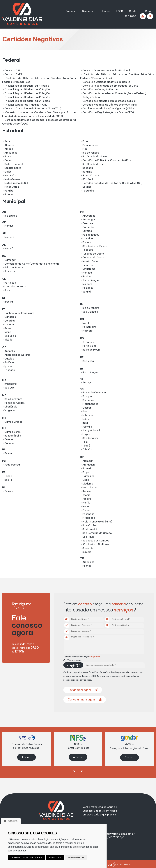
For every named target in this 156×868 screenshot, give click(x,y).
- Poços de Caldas (13, 403)
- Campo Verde (12, 432)
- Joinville (86, 427)
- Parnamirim (88, 327)
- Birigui (85, 472)
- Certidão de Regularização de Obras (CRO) (107, 112)
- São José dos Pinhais (94, 246)
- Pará (84, 141)
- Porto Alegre (89, 372)
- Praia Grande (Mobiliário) (96, 522)
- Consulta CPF (11, 70)
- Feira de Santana (13, 267)
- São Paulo (87, 179)
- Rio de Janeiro (90, 153)
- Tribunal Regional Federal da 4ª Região (26, 97)
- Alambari (87, 461)
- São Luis (8, 388)
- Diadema (87, 484)
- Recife (7, 480)
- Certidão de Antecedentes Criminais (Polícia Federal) (113, 93)
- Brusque (86, 396)
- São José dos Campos (95, 541)
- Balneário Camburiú (93, 392)
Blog (148, 11)
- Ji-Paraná (87, 342)
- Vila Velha (9, 336)
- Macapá (8, 237)
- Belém (7, 453)
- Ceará (7, 160)
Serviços (87, 11)
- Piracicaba (88, 518)
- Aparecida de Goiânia (16, 355)
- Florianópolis (89, 404)
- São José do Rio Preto (95, 544)
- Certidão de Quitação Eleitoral (100, 89)
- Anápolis (9, 351)
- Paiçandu (87, 288)
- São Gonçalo (89, 312)
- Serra (6, 328)
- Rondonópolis (12, 436)
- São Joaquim (89, 438)
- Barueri (86, 468)
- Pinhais (85, 242)
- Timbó (85, 446)
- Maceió (8, 248)
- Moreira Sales (89, 261)
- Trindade (9, 370)
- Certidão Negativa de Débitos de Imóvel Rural (108, 105)
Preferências (76, 858)
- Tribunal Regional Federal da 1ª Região (26, 86)
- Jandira (86, 499)
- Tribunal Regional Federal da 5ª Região (26, 101)
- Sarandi (86, 292)
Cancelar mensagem (85, 699)
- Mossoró (86, 331)
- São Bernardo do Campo (96, 533)
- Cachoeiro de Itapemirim (18, 313)
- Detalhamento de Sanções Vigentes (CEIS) (107, 108)
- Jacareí (86, 495)
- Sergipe (86, 187)
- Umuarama (88, 269)
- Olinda (7, 476)
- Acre (6, 141)
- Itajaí (84, 423)
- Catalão (8, 359)
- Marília (85, 503)
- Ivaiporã (86, 284)
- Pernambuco (89, 145)
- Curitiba (86, 231)
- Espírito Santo (12, 168)
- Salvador (9, 271)
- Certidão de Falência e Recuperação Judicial (108, 101)
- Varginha (8, 410)
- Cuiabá (8, 439)
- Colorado (87, 227)
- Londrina (87, 238)
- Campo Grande (12, 422)
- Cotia (85, 480)
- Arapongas (88, 219)
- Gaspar (86, 408)
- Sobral (7, 290)
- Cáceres (8, 443)
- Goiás (7, 172)
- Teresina (8, 491)
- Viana (7, 332)
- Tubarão (86, 449)
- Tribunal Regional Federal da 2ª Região (26, 89)
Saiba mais (55, 858)
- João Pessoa (11, 465)
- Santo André (89, 529)
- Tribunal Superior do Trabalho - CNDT (26, 105)
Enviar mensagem (83, 690)
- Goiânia (8, 362)
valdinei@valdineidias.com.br (117, 832)
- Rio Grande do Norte (94, 156)
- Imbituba (87, 415)
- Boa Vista (87, 361)
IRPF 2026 (130, 16)
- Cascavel (87, 223)
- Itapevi (85, 491)
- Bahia (7, 156)
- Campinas (87, 476)
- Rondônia (87, 168)
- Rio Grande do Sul (92, 164)
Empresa (71, 11)
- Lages (85, 434)
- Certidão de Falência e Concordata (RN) (105, 160)
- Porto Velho (88, 346)
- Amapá (8, 149)
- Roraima (86, 172)
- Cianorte (87, 265)
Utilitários (105, 11)
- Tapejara (87, 250)
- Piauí (84, 149)
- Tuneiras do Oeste (92, 254)
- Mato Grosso (11, 179)
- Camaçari (9, 260)
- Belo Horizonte (12, 399)
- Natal (85, 323)
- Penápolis (87, 514)
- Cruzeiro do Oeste (92, 257)
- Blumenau (87, 400)
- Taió (84, 442)
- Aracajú (86, 382)
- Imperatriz (9, 384)
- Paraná (7, 194)
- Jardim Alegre (90, 280)
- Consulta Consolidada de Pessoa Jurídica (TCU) (32, 108)
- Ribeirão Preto (90, 525)
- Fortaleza (9, 283)
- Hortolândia (88, 487)
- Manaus (8, 226)
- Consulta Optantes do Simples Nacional (105, 70)
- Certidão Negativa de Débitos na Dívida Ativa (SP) (111, 183)
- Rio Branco (10, 216)
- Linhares (8, 324)
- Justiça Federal (90, 97)
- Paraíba (8, 191)
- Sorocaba (87, 548)
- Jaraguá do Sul (90, 430)
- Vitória (7, 340)
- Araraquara (88, 465)
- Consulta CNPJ (12, 74)
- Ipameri (8, 366)
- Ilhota (85, 411)
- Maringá (86, 273)
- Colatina (8, 321)
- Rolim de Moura (90, 350)
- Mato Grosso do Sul (15, 183)
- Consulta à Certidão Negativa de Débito (105, 82)
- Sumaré (86, 552)
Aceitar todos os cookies (26, 858)
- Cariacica (9, 317)
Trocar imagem (72, 660)
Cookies (11, 821)
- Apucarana (88, 216)
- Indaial (85, 419)
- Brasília (8, 302)
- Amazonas (10, 153)
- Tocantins (87, 191)
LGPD (120, 11)
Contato (134, 11)
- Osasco (86, 510)
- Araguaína (87, 562)
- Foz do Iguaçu (90, 235)
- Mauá (85, 506)
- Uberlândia (10, 407)
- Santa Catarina (90, 175)
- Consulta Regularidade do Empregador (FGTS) (109, 86)
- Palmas (86, 566)
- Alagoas (8, 145)
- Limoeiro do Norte (14, 286)
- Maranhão (9, 175)
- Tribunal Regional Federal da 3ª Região (26, 93)
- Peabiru (86, 276)
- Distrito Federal (12, 164)
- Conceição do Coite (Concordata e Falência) (31, 264)
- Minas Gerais (11, 187)
